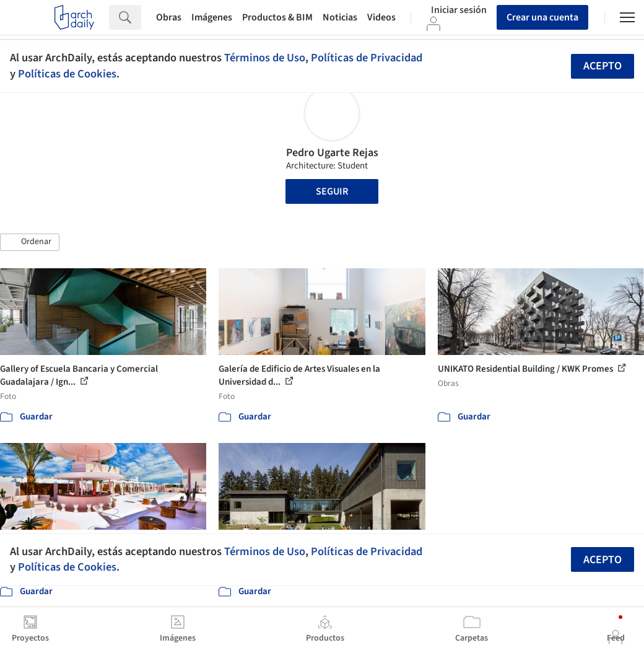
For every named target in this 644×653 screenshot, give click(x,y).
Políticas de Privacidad (367, 58)
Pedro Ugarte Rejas (332, 153)
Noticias (340, 17)
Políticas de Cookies (67, 74)
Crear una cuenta (542, 17)
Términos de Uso (265, 58)
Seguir (332, 191)
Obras (169, 17)
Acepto (603, 66)
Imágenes (212, 17)
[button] (30, 242)
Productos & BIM (277, 17)
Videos (381, 17)
